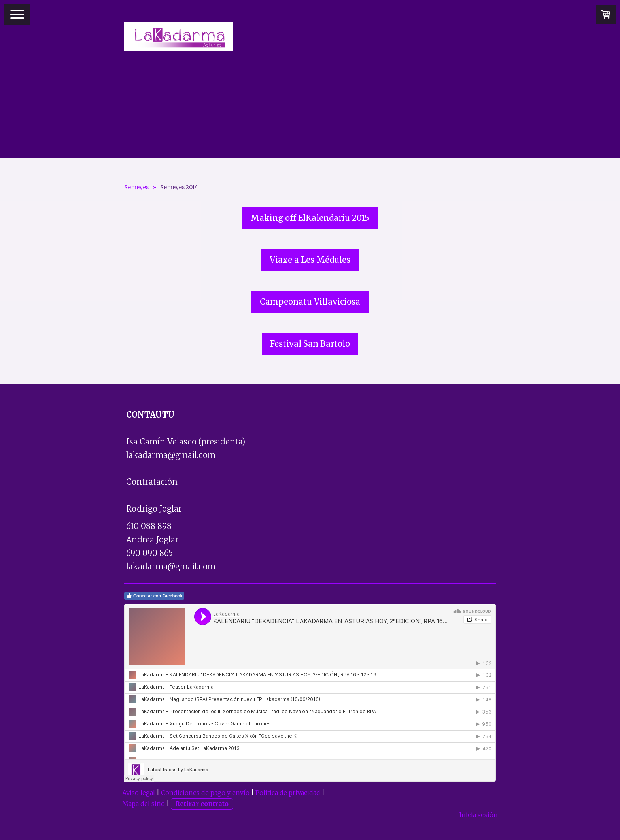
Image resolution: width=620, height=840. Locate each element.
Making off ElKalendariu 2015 (310, 218)
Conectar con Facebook (154, 596)
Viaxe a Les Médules (310, 260)
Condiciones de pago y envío (205, 793)
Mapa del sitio (144, 804)
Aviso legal (139, 793)
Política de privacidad (288, 793)
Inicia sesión (479, 815)
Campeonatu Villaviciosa (310, 302)
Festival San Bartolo (310, 344)
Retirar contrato (202, 804)
